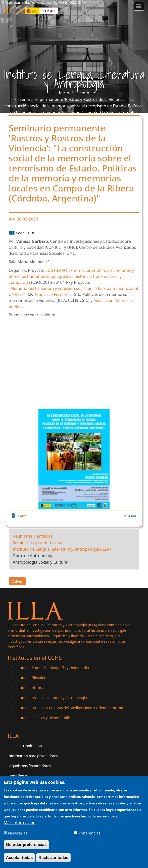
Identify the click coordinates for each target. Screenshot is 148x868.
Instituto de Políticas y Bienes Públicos (43, 718)
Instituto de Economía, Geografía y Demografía (50, 668)
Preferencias (89, 833)
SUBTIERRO (56, 270)
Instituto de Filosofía (28, 678)
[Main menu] (139, 6)
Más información (20, 822)
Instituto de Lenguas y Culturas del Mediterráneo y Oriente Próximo (67, 708)
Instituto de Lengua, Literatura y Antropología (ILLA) (62, 549)
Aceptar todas (19, 858)
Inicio (64, 93)
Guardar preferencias (26, 845)
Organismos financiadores (29, 766)
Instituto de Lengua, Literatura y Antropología (49, 698)
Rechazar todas (53, 858)
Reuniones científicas (33, 536)
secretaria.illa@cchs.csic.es (29, 2)
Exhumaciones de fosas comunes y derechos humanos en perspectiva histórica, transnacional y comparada (71, 276)
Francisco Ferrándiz (53, 294)
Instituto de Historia (28, 688)
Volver (17, 581)
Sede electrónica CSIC (25, 746)
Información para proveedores (33, 756)
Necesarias (18, 833)
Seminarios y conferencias (37, 543)
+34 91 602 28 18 (72, 2)
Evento (83, 93)
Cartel (23, 516)
